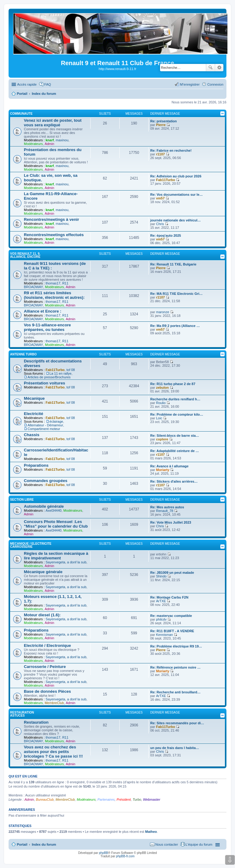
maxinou (62, 140)
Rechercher (211, 68)
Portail (22, 94)
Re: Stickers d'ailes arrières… (174, 481)
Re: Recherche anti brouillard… (175, 692)
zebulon (162, 388)
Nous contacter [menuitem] (167, 844)
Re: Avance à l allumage (169, 466)
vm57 (160, 198)
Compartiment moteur (44, 429)
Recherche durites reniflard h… (175, 399)
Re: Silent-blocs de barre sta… (175, 436)
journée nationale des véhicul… (175, 220)
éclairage (56, 421)
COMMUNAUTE (21, 114)
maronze (163, 312)
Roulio (161, 403)
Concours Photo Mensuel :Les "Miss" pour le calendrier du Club (56, 524)
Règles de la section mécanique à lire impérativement (56, 556)
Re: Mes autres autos (167, 507)
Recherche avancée (219, 68)
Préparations (36, 465)
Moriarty (163, 470)
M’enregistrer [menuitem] (190, 84)
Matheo (151, 832)
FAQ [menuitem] (48, 84)
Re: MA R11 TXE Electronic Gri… (176, 294)
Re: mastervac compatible (171, 616)
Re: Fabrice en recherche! (171, 150)
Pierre (161, 125)
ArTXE (161, 601)
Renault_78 (165, 511)
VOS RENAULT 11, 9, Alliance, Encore (25, 255)
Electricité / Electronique (47, 645)
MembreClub (54, 703)
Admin (49, 144)
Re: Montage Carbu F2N (169, 597)
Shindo (161, 576)
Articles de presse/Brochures (49, 377)
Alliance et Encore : (43, 311)
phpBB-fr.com (125, 856)
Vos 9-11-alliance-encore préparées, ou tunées (47, 327)
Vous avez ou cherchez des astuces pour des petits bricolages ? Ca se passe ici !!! (53, 752)
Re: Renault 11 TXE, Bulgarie (173, 264)
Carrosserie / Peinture (45, 667)
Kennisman (164, 635)
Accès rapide (27, 84)
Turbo (137, 799)
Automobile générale (44, 506)
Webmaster (152, 799)
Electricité (34, 414)
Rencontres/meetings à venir (51, 219)
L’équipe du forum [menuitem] (199, 844)
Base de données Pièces (47, 691)
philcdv (161, 619)
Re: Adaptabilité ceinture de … (175, 451)
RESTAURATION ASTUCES (22, 714)
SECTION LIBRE (22, 500)
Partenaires (106, 799)
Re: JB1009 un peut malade (172, 573)
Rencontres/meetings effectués (54, 235)
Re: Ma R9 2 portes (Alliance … (175, 326)
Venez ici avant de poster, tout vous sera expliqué (53, 123)
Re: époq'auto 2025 (166, 236)
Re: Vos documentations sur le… (177, 195)
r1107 (160, 154)
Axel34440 (54, 510)
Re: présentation (164, 121)
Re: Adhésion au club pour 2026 (176, 176)
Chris (160, 224)
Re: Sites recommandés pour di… (177, 723)
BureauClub (45, 799)
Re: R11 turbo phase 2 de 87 (173, 384)
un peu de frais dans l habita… (175, 748)
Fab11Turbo (166, 180)
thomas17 (53, 283)
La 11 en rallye (61, 373)
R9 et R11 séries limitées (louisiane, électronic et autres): (54, 295)
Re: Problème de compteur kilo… (177, 414)
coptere (162, 439)
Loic (159, 418)
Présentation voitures (45, 383)
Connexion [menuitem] (215, 84)
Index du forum (44, 844)
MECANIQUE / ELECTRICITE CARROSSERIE (31, 545)
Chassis (32, 435)
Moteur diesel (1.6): (42, 615)
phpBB (103, 853)
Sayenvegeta (55, 562)
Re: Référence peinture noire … (175, 667)
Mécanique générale (43, 572)
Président (124, 799)
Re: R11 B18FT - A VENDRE (172, 631)
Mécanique (34, 398)
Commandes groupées (46, 481)
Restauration (36, 722)
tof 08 (71, 370)
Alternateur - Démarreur (45, 425)
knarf (50, 140)
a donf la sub (77, 562)
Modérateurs (33, 144)
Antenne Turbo (23, 354)
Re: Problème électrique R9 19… (176, 646)
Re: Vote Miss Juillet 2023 (171, 522)
